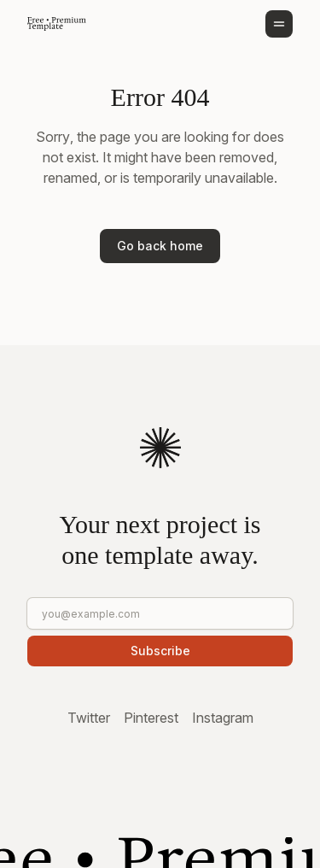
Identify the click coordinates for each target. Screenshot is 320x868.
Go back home (160, 246)
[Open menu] (279, 24)
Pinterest (151, 718)
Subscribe (160, 651)
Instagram (223, 718)
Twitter (89, 718)
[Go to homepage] (57, 24)
